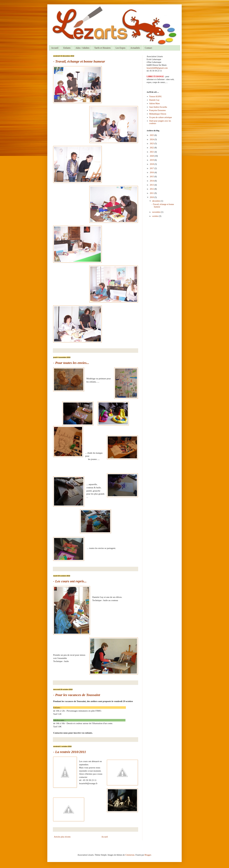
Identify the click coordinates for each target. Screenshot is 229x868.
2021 (152, 152)
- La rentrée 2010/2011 (70, 752)
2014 (152, 181)
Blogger (148, 855)
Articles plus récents (62, 837)
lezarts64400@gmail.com (157, 68)
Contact (148, 48)
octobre (155, 216)
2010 (152, 197)
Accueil (55, 48)
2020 (152, 156)
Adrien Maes (155, 104)
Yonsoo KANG (156, 97)
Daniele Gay (154, 100)
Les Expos (120, 48)
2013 (152, 185)
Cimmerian (130, 855)
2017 (152, 168)
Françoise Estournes (158, 110)
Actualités (135, 48)
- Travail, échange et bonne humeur (79, 61)
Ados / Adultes (82, 48)
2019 (152, 160)
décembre (156, 201)
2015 (152, 177)
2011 (152, 193)
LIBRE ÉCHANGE (155, 76)
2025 (152, 135)
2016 (152, 172)
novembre (156, 212)
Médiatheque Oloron (158, 114)
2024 (152, 139)
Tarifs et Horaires (103, 48)
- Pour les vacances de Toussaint (77, 695)
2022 (152, 148)
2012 (152, 189)
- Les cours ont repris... (70, 581)
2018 (152, 164)
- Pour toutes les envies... (71, 363)
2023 (152, 144)
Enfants (67, 48)
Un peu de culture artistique (161, 117)
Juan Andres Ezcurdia (158, 107)
